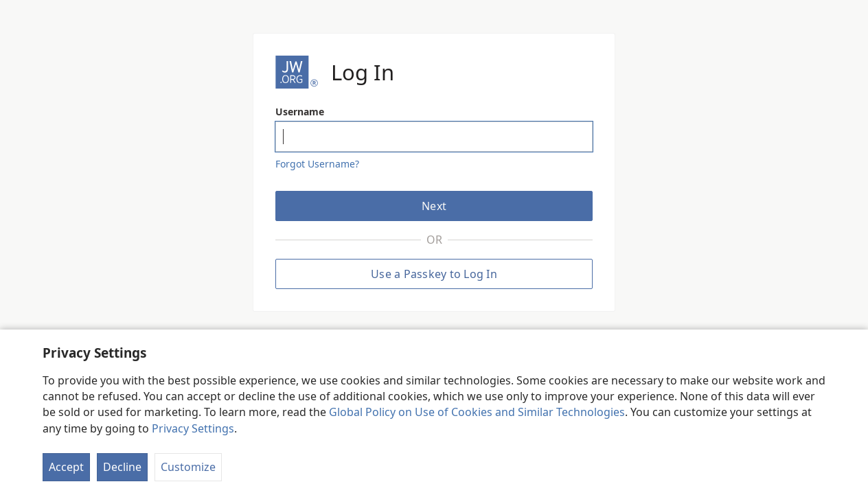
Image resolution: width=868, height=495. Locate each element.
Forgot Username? (317, 164)
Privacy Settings (193, 428)
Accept (66, 467)
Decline (122, 467)
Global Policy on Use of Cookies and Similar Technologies (477, 412)
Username (300, 112)
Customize (188, 467)
